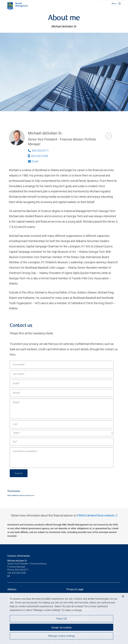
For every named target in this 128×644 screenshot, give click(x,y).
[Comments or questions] (62, 457)
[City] (62, 424)
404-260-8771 (22, 570)
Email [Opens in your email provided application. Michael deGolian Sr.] (33, 161)
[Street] (62, 409)
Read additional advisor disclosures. (21, 495)
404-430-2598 (38, 156)
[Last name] (62, 374)
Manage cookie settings (62, 636)
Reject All (62, 619)
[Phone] (62, 393)
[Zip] (62, 442)
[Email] (62, 384)
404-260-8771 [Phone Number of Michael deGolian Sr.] (38, 151)
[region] (64, 618)
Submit (19, 473)
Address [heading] (12, 589)
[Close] (123, 596)
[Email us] (9, 576)
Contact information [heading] (19, 556)
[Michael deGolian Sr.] (109, 136)
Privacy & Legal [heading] (75, 589)
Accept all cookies (61, 627)
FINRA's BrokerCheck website (96, 515)
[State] (62, 433)
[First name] (62, 365)
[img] (64, 72)
